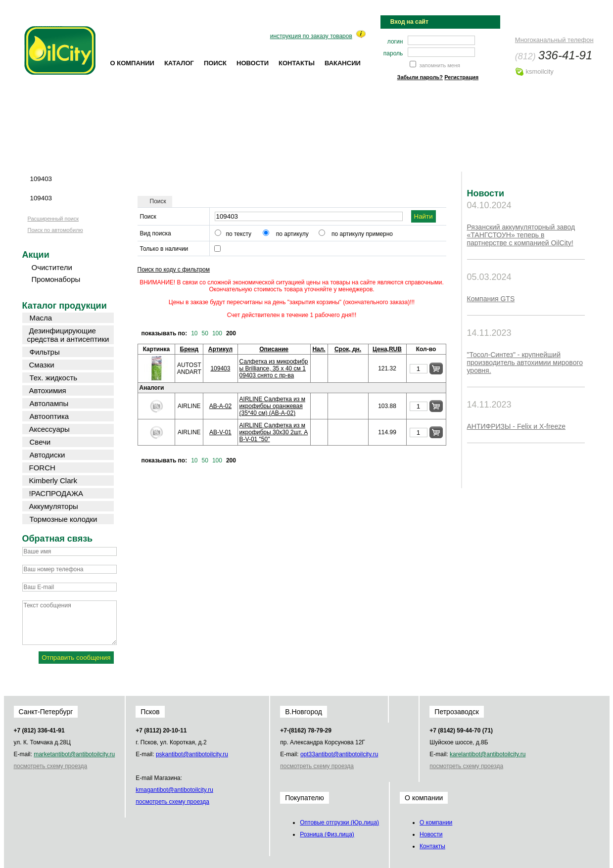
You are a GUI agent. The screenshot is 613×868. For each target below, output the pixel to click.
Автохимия (48, 390)
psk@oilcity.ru (192, 754)
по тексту (239, 234)
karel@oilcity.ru (488, 754)
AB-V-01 (220, 432)
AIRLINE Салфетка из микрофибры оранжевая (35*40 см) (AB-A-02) (272, 406)
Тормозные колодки (64, 519)
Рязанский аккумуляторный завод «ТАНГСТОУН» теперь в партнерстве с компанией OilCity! (521, 235)
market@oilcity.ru (74, 754)
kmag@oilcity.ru (174, 790)
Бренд (189, 349)
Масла (41, 318)
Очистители (52, 267)
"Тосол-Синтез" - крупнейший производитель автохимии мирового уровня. (525, 363)
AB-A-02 (220, 406)
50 (205, 333)
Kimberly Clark (53, 480)
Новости (253, 63)
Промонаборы (56, 279)
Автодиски (47, 455)
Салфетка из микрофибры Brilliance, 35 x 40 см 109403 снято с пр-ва (274, 368)
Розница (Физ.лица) (327, 834)
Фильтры (45, 352)
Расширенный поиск (53, 219)
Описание (274, 349)
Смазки (42, 365)
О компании (132, 63)
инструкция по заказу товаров (311, 36)
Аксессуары (49, 429)
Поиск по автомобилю (55, 230)
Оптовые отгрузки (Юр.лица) (339, 822)
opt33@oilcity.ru (339, 754)
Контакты (297, 63)
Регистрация (461, 77)
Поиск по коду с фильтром (174, 270)
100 (217, 333)
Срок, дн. (348, 349)
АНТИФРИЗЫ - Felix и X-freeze (516, 426)
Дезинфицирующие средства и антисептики (68, 335)
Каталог (179, 63)
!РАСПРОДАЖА (56, 493)
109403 (220, 368)
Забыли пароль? (420, 77)
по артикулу (292, 234)
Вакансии (343, 63)
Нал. (319, 349)
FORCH (42, 468)
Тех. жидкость (54, 378)
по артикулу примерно (362, 234)
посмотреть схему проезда (51, 766)
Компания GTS (491, 299)
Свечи (40, 442)
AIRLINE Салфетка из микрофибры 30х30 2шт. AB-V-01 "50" (274, 432)
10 (194, 333)
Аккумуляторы (54, 506)
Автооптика (49, 416)
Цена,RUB (387, 349)
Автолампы (49, 403)
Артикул (220, 349)
